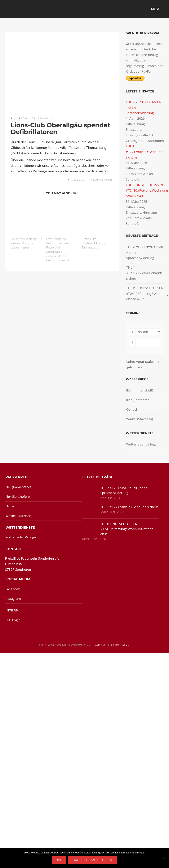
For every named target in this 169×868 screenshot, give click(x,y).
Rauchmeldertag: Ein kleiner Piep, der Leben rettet (27, 243)
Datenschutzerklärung (92, 860)
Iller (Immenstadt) (140, 390)
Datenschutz (103, 645)
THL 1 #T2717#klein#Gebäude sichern (144, 152)
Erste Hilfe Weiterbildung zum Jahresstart (96, 243)
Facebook (13, 589)
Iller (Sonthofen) (138, 400)
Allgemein (80, 180)
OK (59, 860)
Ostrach (132, 409)
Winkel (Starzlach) (140, 419)
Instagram (13, 599)
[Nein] (164, 858)
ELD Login (13, 620)
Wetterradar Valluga (141, 444)
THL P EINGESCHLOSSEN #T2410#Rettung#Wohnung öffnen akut (147, 190)
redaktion (46, 118)
